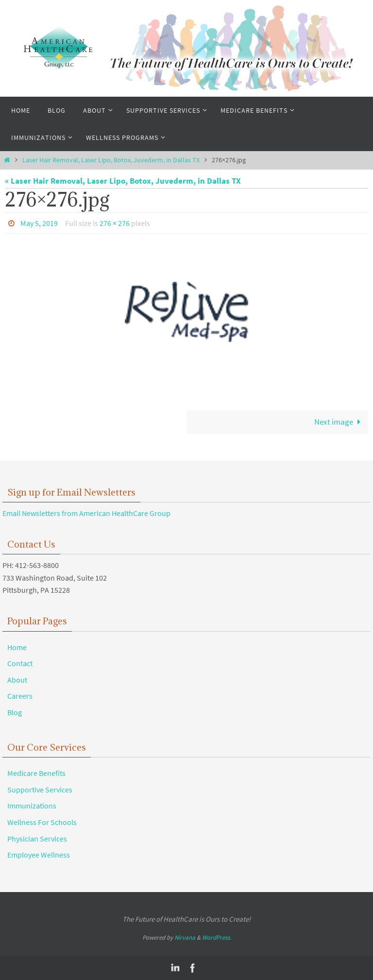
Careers (20, 696)
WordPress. (217, 937)
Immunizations (32, 806)
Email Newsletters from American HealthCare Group (86, 513)
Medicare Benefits (36, 773)
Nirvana (185, 937)
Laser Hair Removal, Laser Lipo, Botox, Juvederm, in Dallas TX (111, 160)
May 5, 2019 (39, 223)
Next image (339, 422)
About (17, 680)
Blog (15, 712)
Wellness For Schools (42, 822)
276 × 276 (115, 223)
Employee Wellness (39, 855)
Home (17, 647)
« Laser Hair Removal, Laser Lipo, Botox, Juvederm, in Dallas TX (123, 181)
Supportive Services (40, 790)
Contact (20, 663)
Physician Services (37, 839)
